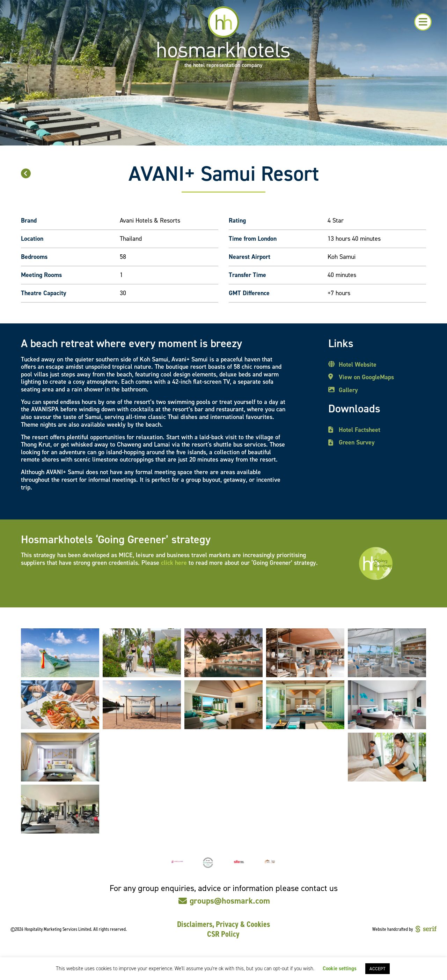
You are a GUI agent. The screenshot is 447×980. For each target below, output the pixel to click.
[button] (423, 22)
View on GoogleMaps (366, 377)
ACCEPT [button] (378, 969)
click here (174, 563)
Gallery (348, 390)
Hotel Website (358, 365)
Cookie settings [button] (340, 968)
